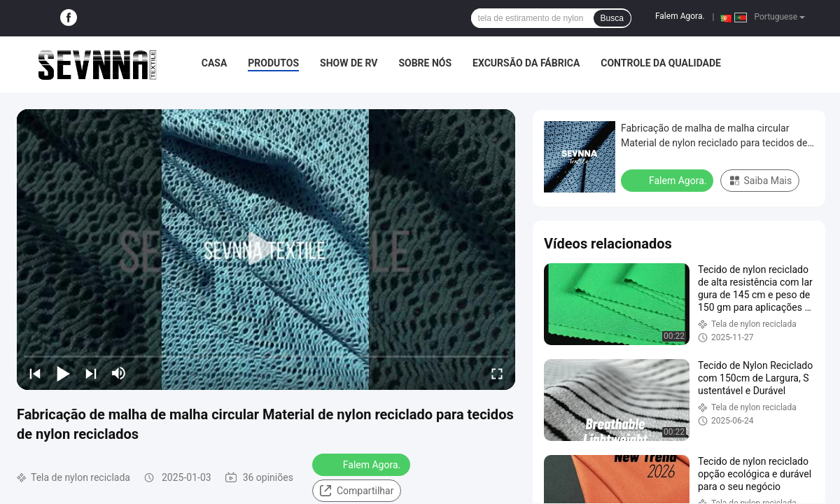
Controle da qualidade (661, 63)
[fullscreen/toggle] (497, 373)
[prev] (35, 373)
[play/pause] (63, 373)
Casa (215, 63)
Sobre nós (425, 63)
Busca (612, 18)
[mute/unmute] (119, 373)
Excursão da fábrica (526, 63)
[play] (266, 249)
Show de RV (349, 63)
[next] (91, 373)
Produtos (273, 63)
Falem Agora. (680, 16)
